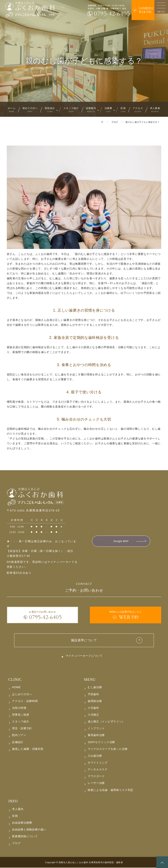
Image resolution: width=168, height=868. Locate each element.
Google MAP (121, 541)
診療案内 (91, 110)
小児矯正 (93, 715)
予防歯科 (93, 694)
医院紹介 (50, 110)
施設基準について (84, 640)
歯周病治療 (95, 701)
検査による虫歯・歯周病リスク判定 (110, 790)
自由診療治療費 (22, 823)
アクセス (138, 110)
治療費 (108, 110)
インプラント (96, 729)
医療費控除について (25, 837)
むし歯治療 (95, 688)
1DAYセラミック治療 (101, 742)
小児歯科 (93, 708)
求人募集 (155, 110)
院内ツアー (19, 735)
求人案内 (18, 809)
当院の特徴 (19, 708)
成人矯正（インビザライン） (106, 722)
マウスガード (96, 777)
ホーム (12, 110)
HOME (16, 688)
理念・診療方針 (22, 729)
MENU (90, 680)
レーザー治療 (96, 783)
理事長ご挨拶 (21, 715)
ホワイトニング (98, 763)
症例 (123, 110)
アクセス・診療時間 (25, 701)
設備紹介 (18, 742)
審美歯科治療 (96, 735)
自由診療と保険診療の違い (29, 830)
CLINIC (15, 680)
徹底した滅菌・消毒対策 (28, 749)
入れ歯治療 (95, 756)
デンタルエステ (98, 770)
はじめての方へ (22, 694)
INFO (13, 801)
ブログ (16, 843)
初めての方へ (30, 110)
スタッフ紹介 (71, 110)
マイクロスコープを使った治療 (108, 749)
